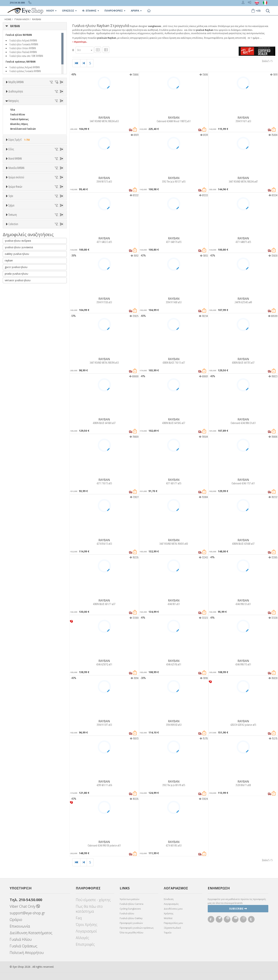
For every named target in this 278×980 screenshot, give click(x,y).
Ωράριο (16, 920)
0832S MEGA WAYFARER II (23, 373)
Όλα (14, 144)
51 (61, 100)
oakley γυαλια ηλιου (17, 642)
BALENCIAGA (17, 304)
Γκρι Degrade (19, 451)
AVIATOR (15, 520)
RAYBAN (37, 19)
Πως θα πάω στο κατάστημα (89, 909)
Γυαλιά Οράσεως (19, 173)
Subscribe (238, 909)
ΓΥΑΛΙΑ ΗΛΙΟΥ (22, 19)
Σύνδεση (169, 899)
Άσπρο (16, 395)
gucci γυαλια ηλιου (16, 655)
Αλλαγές (82, 938)
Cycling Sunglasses (130, 909)
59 (11, 110)
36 (36, 96)
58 (61, 105)
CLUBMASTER (17, 534)
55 (36, 105)
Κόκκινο (16, 419)
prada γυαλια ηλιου (16, 661)
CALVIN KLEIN (17, 328)
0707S (13, 364)
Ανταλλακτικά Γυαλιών (23, 183)
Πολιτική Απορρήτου (27, 953)
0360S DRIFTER (18, 359)
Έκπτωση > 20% (19, 566)
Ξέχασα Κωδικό (172, 928)
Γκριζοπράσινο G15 (22, 465)
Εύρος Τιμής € (20, 194)
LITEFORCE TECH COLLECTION (25, 598)
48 (36, 100)
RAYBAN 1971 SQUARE (21, 603)
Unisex (14, 231)
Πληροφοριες (115, 11)
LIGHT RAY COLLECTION (22, 594)
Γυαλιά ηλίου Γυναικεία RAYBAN (24, 44)
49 (44, 100)
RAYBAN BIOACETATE (21, 608)
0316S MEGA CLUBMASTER (24, 354)
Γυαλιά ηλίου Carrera (131, 904)
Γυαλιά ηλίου (127, 913)
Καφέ (15, 456)
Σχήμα (11, 501)
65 (61, 110)
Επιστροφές (85, 944)
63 (44, 110)
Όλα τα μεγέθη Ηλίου (131, 932)
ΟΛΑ (12, 91)
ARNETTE (15, 299)
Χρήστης (169, 913)
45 (20, 100)
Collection (13, 575)
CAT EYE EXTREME (19, 529)
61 (28, 110)
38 (53, 96)
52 (11, 105)
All (12, 483)
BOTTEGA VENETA (19, 313)
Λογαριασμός (171, 904)
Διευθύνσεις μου (173, 909)
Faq (79, 918)
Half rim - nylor (19, 492)
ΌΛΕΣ (13, 584)
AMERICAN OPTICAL (20, 290)
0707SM (14, 368)
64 (53, 110)
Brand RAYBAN (15, 271)
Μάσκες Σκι (17, 255)
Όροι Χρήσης (87, 925)
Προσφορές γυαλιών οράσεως (137, 928)
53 (20, 105)
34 (20, 96)
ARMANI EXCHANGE (20, 294)
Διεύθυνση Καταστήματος (31, 933)
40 (61, 96)
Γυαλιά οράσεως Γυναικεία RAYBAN (25, 71)
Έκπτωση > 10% (19, 561)
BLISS (13, 309)
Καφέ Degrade (20, 460)
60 (20, 110)
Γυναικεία (16, 246)
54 (28, 105)
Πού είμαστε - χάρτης (93, 900)
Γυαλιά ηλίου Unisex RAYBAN (23, 48)
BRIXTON (15, 318)
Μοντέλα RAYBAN (16, 336)
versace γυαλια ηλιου (18, 668)
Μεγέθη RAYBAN (16, 82)
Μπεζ (15, 400)
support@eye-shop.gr (27, 913)
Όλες (15, 556)
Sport (13, 236)
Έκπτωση (13, 547)
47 (28, 100)
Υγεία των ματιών (129, 899)
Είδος (11, 218)
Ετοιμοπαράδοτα (22, 135)
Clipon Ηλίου (19, 441)
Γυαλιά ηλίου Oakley (131, 918)
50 (53, 100)
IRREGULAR (16, 539)
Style (11, 474)
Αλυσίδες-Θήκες (19, 178)
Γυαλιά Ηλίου (18, 169)
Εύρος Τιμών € (16, 203)
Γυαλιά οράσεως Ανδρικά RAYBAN (25, 67)
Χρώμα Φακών (15, 428)
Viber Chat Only (25, 906)
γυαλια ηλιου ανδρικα (18, 628)
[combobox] (85, 50)
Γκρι (14, 446)
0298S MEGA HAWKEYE (21, 349)
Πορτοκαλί (18, 410)
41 (11, 100)
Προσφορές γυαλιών (131, 923)
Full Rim (15, 487)
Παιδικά (15, 251)
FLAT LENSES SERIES (20, 589)
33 (11, 96)
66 (11, 115)
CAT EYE (14, 525)
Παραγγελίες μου (173, 923)
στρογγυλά (16, 515)
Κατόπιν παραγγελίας (24, 139)
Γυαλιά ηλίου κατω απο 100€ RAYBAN (26, 56)
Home (8, 19)
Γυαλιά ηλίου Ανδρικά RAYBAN (23, 40)
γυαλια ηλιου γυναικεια (19, 635)
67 (20, 115)
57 (53, 105)
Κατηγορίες (14, 155)
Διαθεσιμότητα (16, 126)
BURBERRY (16, 323)
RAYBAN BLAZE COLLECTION (25, 613)
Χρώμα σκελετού (16, 382)
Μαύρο (16, 414)
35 (28, 96)
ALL (14, 390)
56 (44, 105)
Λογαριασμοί (86, 931)
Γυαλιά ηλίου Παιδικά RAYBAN (23, 52)
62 (36, 110)
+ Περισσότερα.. (80, 42)
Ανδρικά (15, 241)
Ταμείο (168, 932)
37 (44, 96)
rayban (9, 648)
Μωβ (15, 405)
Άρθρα (136, 11)
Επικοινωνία (20, 926)
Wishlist (168, 918)
